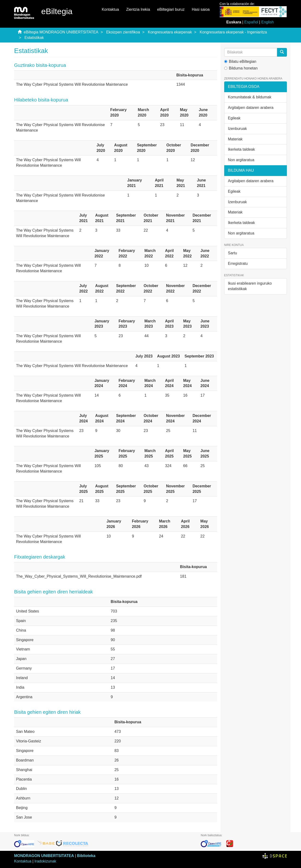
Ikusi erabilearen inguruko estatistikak (250, 286)
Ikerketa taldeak (242, 149)
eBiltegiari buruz (171, 9)
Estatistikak (34, 38)
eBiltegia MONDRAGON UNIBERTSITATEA (61, 32)
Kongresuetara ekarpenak (170, 32)
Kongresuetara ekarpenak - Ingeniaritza (233, 32)
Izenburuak (237, 129)
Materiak (235, 139)
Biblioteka (86, 856)
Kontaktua (110, 9)
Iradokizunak (45, 861)
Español (251, 22)
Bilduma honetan (241, 68)
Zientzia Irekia (138, 9)
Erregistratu (238, 264)
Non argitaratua (241, 160)
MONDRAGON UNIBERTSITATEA (44, 856)
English (268, 22)
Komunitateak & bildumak (250, 97)
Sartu (233, 253)
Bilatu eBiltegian (240, 61)
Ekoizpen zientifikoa (123, 32)
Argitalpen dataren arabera (251, 108)
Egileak (234, 118)
